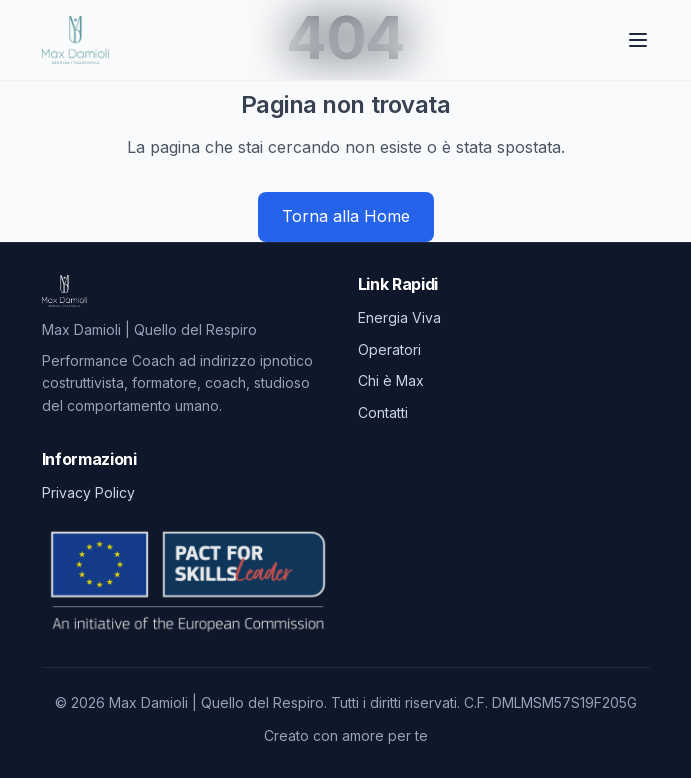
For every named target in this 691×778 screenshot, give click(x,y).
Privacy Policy (88, 492)
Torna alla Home (346, 216)
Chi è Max (391, 380)
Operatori (389, 349)
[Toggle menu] (638, 40)
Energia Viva (399, 317)
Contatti (383, 412)
